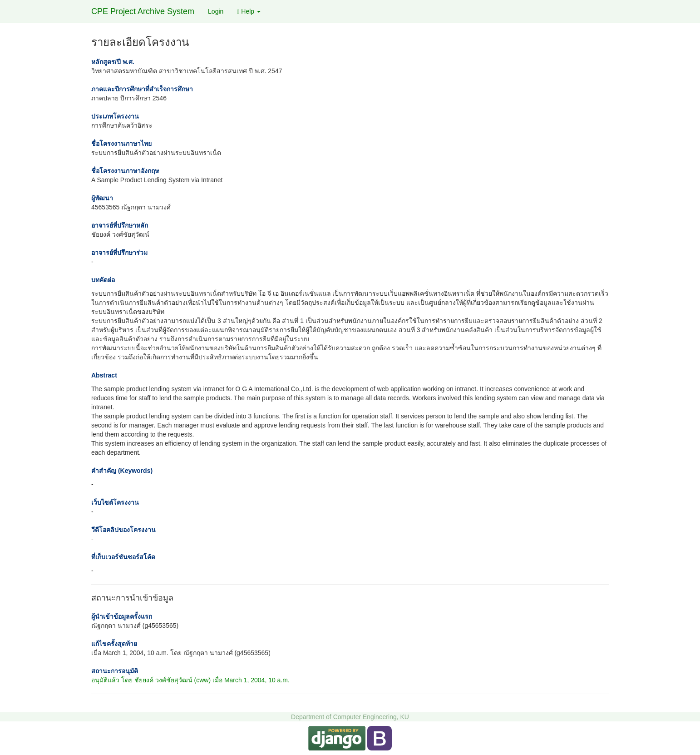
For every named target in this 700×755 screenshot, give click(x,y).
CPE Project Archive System (143, 11)
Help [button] (249, 12)
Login (216, 11)
